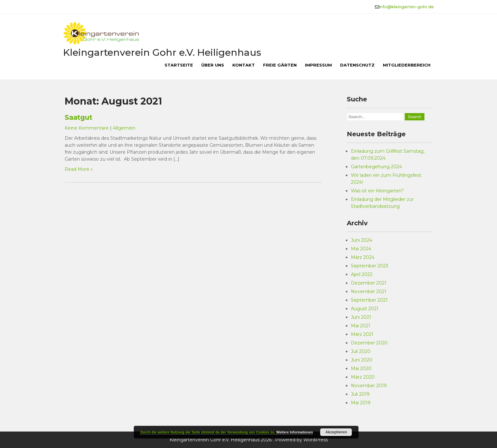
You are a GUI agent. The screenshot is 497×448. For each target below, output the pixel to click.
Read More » (79, 169)
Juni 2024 (361, 240)
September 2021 (369, 300)
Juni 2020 (362, 360)
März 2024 (363, 257)
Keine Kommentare (87, 128)
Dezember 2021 (369, 283)
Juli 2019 (360, 394)
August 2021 (365, 309)
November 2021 (369, 291)
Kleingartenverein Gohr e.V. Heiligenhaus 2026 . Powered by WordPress (249, 440)
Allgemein (124, 128)
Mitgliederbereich (407, 65)
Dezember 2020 (369, 343)
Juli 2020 (361, 351)
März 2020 (363, 377)
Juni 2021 (361, 317)
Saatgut (78, 117)
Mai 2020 (361, 368)
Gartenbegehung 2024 (376, 167)
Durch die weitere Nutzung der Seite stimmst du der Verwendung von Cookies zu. (208, 432)
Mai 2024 (361, 249)
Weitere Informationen (294, 432)
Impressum (318, 65)
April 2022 (362, 274)
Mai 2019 (361, 403)
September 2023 (370, 266)
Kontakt (244, 65)
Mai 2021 (361, 326)
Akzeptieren (336, 432)
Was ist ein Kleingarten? (377, 191)
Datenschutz (357, 65)
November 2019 (369, 386)
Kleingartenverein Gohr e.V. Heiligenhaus (162, 52)
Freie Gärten (280, 65)
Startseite (179, 65)
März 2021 (362, 334)
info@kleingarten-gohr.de (407, 7)
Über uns (213, 65)
